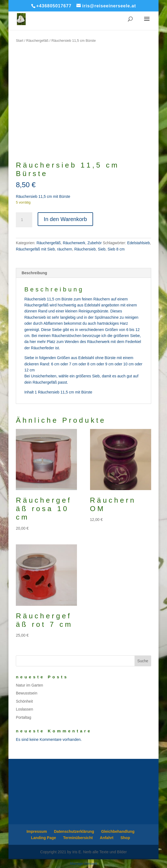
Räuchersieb (85, 249)
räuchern (65, 249)
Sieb (102, 249)
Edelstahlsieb (138, 243)
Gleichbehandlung (118, 831)
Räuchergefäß (37, 41)
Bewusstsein (27, 693)
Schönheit (24, 701)
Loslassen (24, 709)
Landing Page (44, 838)
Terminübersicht (78, 838)
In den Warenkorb (65, 219)
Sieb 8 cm (116, 249)
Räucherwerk (74, 243)
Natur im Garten (29, 685)
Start (20, 41)
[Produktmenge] (24, 220)
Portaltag (23, 717)
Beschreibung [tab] (34, 273)
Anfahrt (107, 838)
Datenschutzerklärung (74, 831)
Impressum (37, 831)
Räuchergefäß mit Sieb (35, 249)
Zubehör (94, 243)
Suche (143, 661)
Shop (125, 838)
